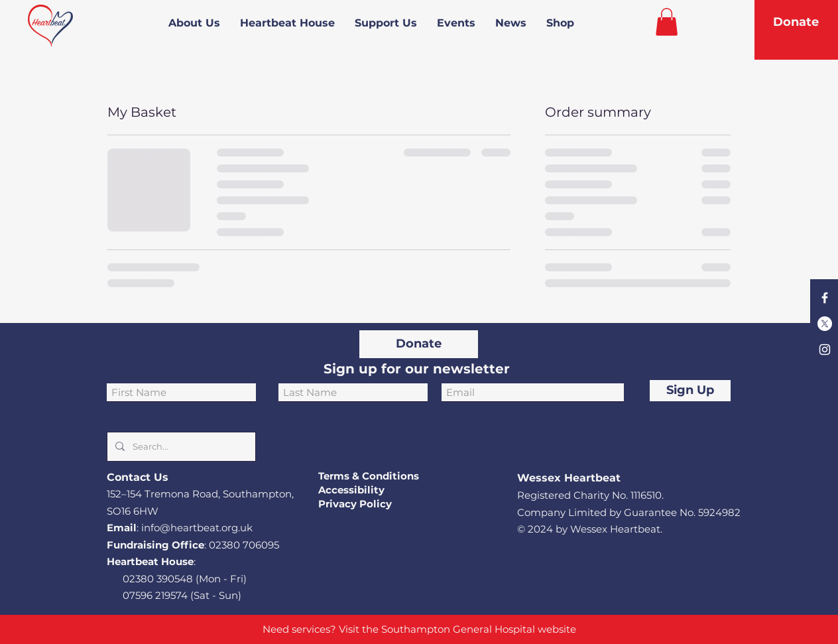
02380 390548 (158, 579)
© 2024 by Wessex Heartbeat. (590, 529)
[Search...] (180, 447)
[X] (825, 324)
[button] (667, 22)
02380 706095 (244, 545)
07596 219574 (155, 595)
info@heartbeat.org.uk (197, 528)
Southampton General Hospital (458, 629)
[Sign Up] (690, 391)
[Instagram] (825, 350)
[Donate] (796, 23)
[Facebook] (825, 298)
